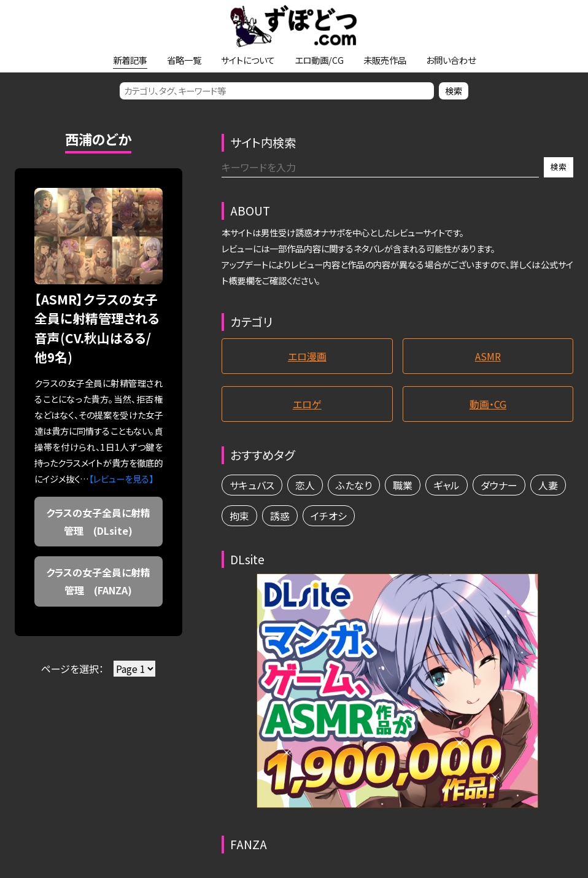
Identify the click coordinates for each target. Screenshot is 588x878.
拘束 (239, 516)
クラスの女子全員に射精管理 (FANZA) (98, 581)
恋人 (305, 485)
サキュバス (252, 485)
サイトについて (248, 60)
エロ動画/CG (319, 60)
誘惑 (280, 516)
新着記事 (130, 60)
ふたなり (354, 485)
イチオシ (329, 516)
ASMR (488, 356)
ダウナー (499, 485)
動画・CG (488, 404)
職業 (403, 485)
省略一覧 (184, 60)
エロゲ (307, 404)
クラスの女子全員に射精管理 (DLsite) (98, 522)
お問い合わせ (451, 60)
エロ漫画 (307, 356)
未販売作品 (385, 60)
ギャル (447, 485)
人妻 (548, 485)
